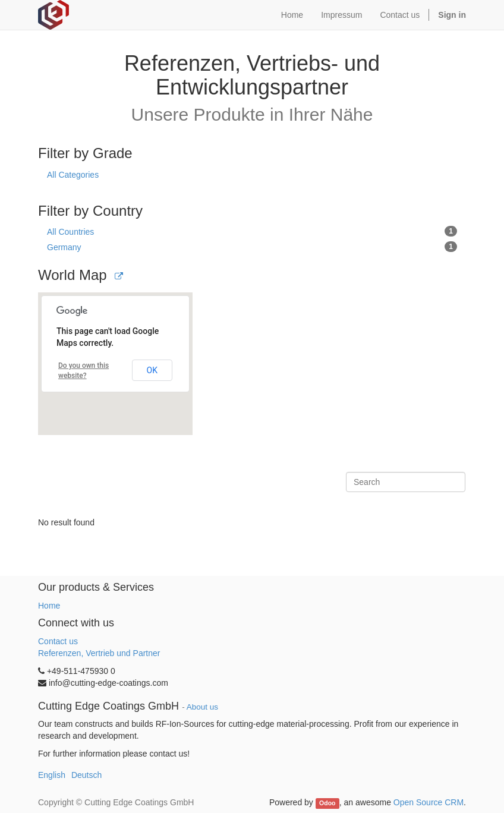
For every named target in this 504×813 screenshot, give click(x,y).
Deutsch (86, 775)
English (52, 775)
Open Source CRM (429, 802)
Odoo (327, 803)
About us (202, 707)
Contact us (58, 641)
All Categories (73, 175)
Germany (252, 247)
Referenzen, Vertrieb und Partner (99, 653)
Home (49, 606)
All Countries (252, 231)
